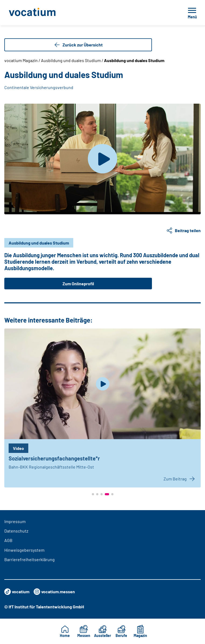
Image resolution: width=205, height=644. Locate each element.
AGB (8, 540)
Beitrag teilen (183, 231)
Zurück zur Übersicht (78, 45)
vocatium (17, 592)
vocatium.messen (54, 592)
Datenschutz (16, 531)
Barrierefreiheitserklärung (29, 559)
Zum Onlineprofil (78, 284)
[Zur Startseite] (44, 13)
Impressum (15, 521)
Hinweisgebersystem (24, 550)
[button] (93, 494)
